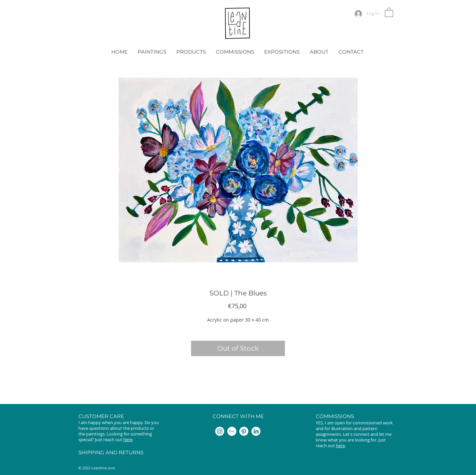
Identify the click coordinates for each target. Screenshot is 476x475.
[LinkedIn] (256, 431)
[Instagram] (220, 431)
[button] (389, 12)
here (128, 439)
